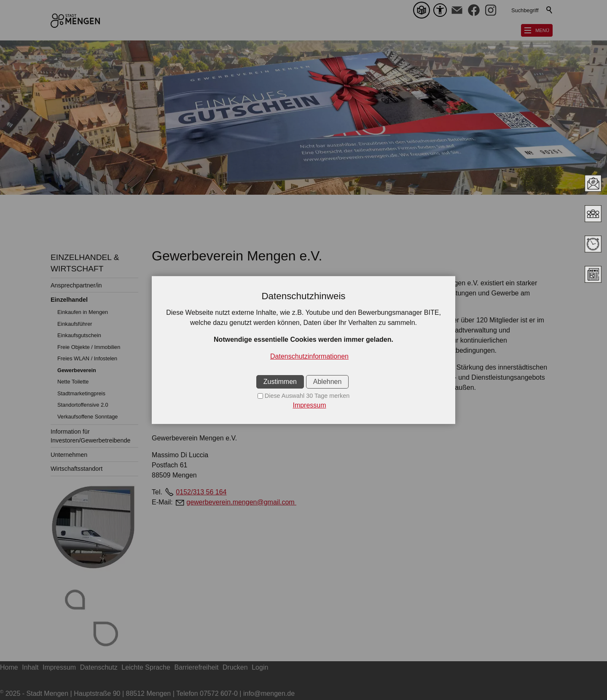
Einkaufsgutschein (79, 335)
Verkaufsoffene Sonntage (88, 417)
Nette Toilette (73, 382)
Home (9, 667)
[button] (457, 10)
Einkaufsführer (75, 324)
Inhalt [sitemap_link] (30, 667)
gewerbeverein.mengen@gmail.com (241, 502)
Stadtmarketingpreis (81, 393)
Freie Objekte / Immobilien (89, 347)
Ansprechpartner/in (76, 285)
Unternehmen (69, 455)
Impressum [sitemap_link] (59, 667)
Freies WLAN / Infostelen (87, 358)
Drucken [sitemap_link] (235, 667)
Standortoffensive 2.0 (83, 405)
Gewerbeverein (77, 370)
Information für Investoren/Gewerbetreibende (91, 436)
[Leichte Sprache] (423, 10)
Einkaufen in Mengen (83, 312)
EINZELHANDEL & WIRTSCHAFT (85, 263)
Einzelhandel (69, 300)
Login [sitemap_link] (260, 667)
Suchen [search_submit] (550, 10)
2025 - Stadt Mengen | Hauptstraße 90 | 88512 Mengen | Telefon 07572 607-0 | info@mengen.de (147, 693)
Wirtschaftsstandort (77, 469)
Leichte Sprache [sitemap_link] (146, 667)
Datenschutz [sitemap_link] (99, 667)
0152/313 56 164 (201, 492)
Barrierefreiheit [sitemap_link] (197, 667)
